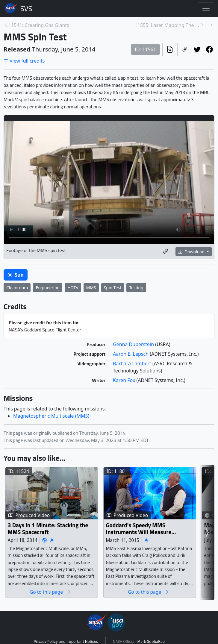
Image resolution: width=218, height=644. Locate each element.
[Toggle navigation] (206, 8)
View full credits (24, 61)
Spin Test (113, 288)
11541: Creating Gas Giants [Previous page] (39, 25)
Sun (16, 275)
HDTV (73, 288)
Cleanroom (17, 288)
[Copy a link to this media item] (166, 252)
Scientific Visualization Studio (26, 8)
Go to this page (50, 592)
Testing (136, 288)
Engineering (48, 288)
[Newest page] (212, 25)
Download (192, 252)
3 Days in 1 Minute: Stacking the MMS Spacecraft (48, 529)
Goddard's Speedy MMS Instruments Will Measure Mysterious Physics (139, 529)
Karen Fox (125, 380)
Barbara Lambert (133, 363)
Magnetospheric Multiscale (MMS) (51, 416)
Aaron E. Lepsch (131, 354)
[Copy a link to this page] (185, 50)
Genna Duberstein (134, 344)
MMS (91, 288)
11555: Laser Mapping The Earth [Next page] (167, 25)
